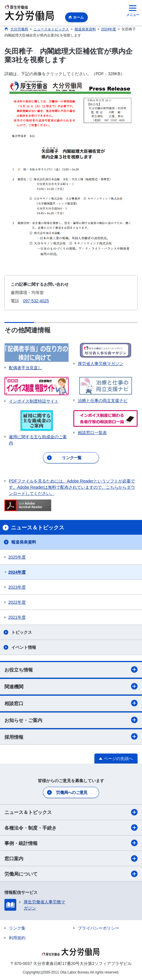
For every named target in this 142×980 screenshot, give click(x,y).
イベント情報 (24, 647)
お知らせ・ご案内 (71, 720)
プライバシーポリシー (99, 928)
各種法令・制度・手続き (71, 828)
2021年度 (17, 617)
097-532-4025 (36, 301)
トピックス (22, 632)
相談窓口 (71, 703)
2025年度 (17, 557)
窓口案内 (71, 858)
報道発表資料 (24, 542)
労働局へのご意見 (72, 792)
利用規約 (17, 938)
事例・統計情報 (71, 843)
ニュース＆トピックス (71, 812)
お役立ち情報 (71, 669)
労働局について (71, 874)
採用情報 (71, 736)
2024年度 (17, 572)
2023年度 (17, 587)
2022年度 (17, 602)
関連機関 (71, 686)
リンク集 (17, 928)
